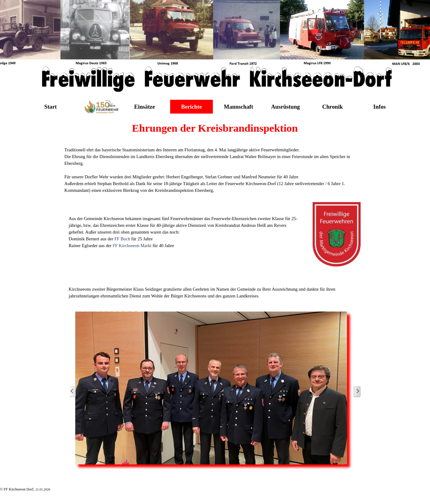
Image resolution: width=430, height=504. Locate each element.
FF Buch (122, 239)
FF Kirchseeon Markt (132, 246)
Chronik (332, 107)
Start (50, 107)
